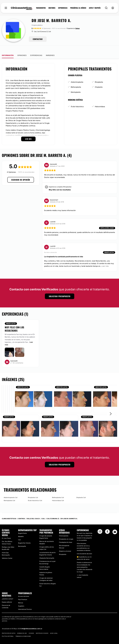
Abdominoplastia (77, 75)
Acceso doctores (24, 590)
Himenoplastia (64, 529)
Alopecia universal (65, 544)
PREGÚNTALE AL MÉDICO (78, 8)
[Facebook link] (107, 526)
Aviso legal (54, 626)
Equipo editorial (7, 595)
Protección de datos (9, 626)
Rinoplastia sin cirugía (66, 532)
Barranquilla (22, 540)
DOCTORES (52, 8)
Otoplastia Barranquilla (47, 551)
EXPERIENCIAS (63, 8)
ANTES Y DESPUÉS (95, 8)
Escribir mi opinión (21, 173)
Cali (19, 533)
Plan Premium (23, 593)
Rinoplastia (99, 75)
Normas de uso (22, 626)
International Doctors (25, 603)
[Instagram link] (100, 526)
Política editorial (8, 629)
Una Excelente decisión (84, 547)
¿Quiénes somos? (7, 592)
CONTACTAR (38, 39)
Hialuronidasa (100, 100)
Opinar (78, 28)
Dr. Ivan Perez (6, 532)
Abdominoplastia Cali (11, 491)
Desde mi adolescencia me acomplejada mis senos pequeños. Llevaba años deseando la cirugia (85, 560)
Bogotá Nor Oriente (24, 536)
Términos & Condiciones (23, 629)
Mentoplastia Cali (9, 494)
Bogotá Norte (22, 527)
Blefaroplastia (76, 80)
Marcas (21, 596)
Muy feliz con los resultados (60, 183)
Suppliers (21, 599)
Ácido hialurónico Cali (35, 494)
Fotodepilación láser (66, 536)
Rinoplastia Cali (33, 491)
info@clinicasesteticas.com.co (32, 622)
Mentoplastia (76, 85)
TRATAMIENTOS (41, 8)
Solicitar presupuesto (60, 290)
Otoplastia (99, 80)
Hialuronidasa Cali (58, 494)
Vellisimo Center (7, 552)
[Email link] (115, 525)
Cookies (31, 626)
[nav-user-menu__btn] (113, 8)
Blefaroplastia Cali (58, 491)
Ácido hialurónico (77, 100)
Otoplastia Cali (81, 491)
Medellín (21, 530)
